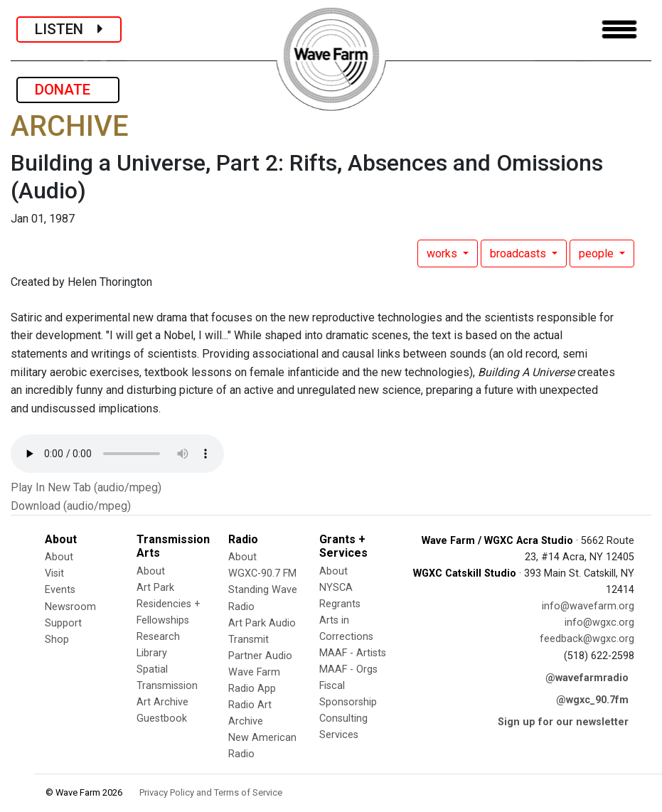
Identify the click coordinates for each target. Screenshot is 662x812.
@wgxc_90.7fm (592, 700)
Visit (54, 573)
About (59, 557)
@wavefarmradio (587, 678)
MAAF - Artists (353, 653)
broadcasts (519, 253)
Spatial (152, 669)
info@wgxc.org (599, 623)
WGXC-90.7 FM (262, 573)
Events (60, 590)
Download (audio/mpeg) (71, 506)
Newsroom (70, 607)
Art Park (155, 588)
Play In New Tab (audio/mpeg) (86, 487)
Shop (57, 640)
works (443, 253)
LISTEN (69, 29)
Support (63, 623)
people (598, 253)
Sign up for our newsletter (563, 722)
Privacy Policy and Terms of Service (211, 792)
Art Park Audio (262, 623)
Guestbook (162, 718)
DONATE (68, 90)
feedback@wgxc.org (587, 639)
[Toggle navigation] (619, 30)
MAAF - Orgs (348, 669)
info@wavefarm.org (588, 606)
